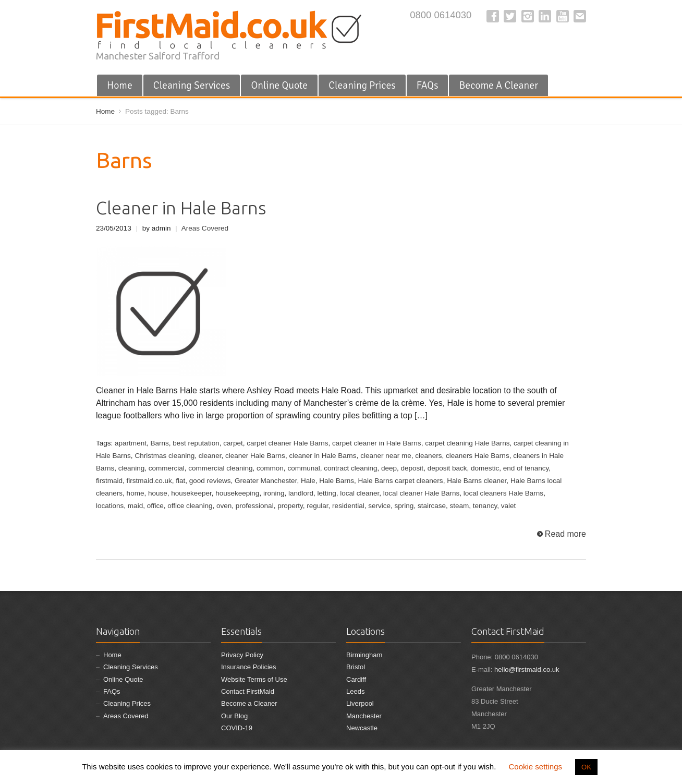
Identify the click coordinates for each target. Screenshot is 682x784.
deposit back (447, 468)
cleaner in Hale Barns (322, 456)
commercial (167, 468)
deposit (412, 468)
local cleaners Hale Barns (503, 493)
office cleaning (190, 506)
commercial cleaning (220, 468)
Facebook (493, 16)
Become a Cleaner (249, 703)
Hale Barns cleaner (477, 481)
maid (135, 506)
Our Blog (234, 716)
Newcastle (362, 728)
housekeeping (237, 493)
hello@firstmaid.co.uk (527, 670)
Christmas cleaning (165, 456)
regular (317, 506)
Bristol (356, 667)
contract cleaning (350, 468)
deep (389, 468)
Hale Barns (337, 481)
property (290, 506)
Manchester (364, 716)
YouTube (563, 16)
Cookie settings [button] (535, 767)
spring (404, 506)
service (379, 506)
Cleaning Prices (362, 85)
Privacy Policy (242, 655)
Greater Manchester (266, 481)
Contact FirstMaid (248, 691)
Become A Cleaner (498, 85)
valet (509, 506)
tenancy (485, 506)
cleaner (210, 456)
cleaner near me (386, 456)
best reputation (196, 443)
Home (120, 85)
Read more (565, 534)
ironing (274, 493)
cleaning (131, 468)
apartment (131, 443)
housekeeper (191, 493)
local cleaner (360, 493)
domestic (485, 468)
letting (327, 493)
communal (303, 468)
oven (224, 506)
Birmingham (364, 655)
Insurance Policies (249, 667)
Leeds (355, 691)
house (158, 493)
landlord (301, 493)
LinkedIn (545, 16)
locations (110, 506)
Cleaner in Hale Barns (181, 208)
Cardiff (356, 679)
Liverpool (360, 703)
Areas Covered (205, 228)
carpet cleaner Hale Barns (287, 443)
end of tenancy (526, 468)
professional (255, 506)
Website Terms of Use (254, 679)
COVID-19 (237, 728)
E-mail (580, 16)
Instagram (528, 16)
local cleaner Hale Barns (422, 493)
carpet (233, 443)
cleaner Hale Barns (255, 456)
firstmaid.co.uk (149, 481)
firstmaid (109, 481)
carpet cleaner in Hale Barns (377, 443)
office (155, 506)
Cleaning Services (192, 85)
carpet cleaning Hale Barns (467, 443)
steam (460, 506)
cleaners (428, 456)
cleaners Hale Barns (478, 456)
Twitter (510, 16)
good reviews (210, 481)
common (270, 468)
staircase (432, 506)
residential (348, 506)
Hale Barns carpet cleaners (401, 481)
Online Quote (279, 85)
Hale (308, 481)
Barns (159, 443)
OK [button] (586, 767)
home (136, 493)
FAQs (428, 85)
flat (180, 481)
